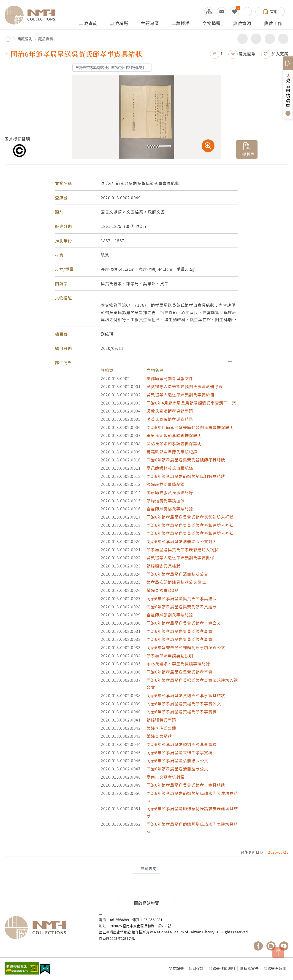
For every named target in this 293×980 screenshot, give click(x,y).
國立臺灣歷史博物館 (47, 928)
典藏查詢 (25, 39)
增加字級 (270, 39)
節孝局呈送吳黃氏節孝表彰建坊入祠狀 (183, 550)
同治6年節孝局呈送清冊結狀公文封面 (182, 541)
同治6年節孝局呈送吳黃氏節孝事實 (179, 631)
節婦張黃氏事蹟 (161, 720)
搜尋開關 (247, 12)
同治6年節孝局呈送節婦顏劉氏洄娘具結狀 (186, 476)
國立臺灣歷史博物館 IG (271, 946)
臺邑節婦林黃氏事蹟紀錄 (170, 468)
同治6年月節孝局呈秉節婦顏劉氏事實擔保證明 (190, 427)
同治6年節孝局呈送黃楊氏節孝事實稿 (182, 712)
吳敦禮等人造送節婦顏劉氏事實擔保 (180, 558)
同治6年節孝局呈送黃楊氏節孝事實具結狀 (186, 695)
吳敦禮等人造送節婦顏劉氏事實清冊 (180, 395)
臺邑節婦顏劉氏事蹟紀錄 (170, 615)
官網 (274, 11)
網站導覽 (209, 12)
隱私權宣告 (249, 968)
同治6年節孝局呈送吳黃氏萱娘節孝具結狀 (186, 460)
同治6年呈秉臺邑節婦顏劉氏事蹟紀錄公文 (186, 647)
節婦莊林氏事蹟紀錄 (166, 484)
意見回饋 (247, 54)
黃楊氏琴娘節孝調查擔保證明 (174, 443)
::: (199, 11)
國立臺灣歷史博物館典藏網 (33, 15)
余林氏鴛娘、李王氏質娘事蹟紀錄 (178, 664)
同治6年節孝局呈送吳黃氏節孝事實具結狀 (186, 785)
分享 (243, 39)
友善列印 (256, 39)
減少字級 (283, 39)
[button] (146, 298)
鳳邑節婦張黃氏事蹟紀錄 (170, 492)
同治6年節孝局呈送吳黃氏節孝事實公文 (184, 623)
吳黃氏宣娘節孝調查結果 (170, 419)
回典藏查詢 (146, 868)
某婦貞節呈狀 (159, 736)
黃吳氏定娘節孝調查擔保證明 (174, 435)
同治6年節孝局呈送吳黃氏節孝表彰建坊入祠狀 (190, 517)
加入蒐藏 (280, 54)
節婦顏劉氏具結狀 (163, 566)
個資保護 (196, 968)
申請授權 (247, 154)
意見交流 (222, 12)
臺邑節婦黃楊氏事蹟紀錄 (170, 509)
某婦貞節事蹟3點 (163, 590)
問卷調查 (176, 968)
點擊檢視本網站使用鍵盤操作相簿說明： (112, 67)
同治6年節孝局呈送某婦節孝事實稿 (179, 752)
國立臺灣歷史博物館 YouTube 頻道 (284, 946)
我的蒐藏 (234, 12)
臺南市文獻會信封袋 (166, 777)
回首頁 (8, 39)
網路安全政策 (275, 968)
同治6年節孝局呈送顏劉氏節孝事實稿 (182, 744)
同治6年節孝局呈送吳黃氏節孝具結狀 (182, 598)
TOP (278, 953)
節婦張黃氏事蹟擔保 (166, 501)
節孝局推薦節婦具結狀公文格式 (176, 582)
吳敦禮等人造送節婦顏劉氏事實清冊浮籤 (185, 386)
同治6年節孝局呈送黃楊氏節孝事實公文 (184, 704)
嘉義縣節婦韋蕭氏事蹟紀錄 (172, 452)
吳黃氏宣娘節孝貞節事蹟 (170, 411)
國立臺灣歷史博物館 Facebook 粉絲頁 (258, 946)
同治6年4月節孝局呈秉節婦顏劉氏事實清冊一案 (191, 403)
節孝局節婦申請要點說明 (170, 656)
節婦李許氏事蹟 (161, 728)
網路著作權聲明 (222, 968)
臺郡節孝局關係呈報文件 (170, 378)
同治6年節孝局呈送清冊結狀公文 (177, 574)
